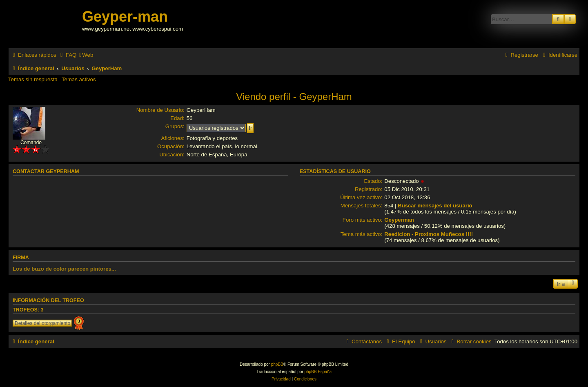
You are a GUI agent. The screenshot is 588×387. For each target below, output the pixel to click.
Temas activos (79, 79)
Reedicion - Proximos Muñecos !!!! (429, 234)
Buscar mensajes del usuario (435, 206)
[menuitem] (67, 55)
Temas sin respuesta (33, 79)
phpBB (277, 364)
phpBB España (318, 372)
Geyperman (399, 220)
